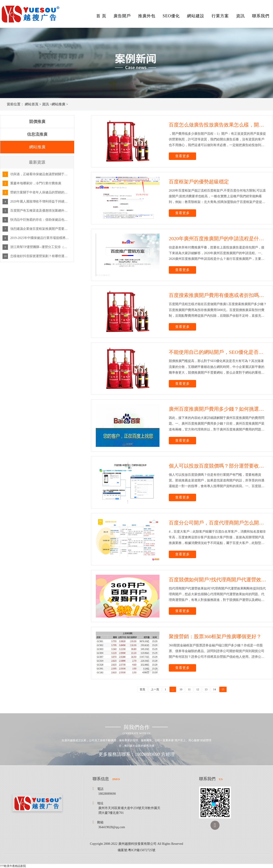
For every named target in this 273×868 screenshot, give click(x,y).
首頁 (142, 689)
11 (189, 689)
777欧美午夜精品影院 (13, 866)
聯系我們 (261, 16)
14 (215, 689)
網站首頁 (32, 104)
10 (181, 689)
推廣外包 (147, 16)
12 (198, 689)
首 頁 (101, 16)
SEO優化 (171, 16)
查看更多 (182, 156)
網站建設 (196, 16)
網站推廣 (58, 104)
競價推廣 (37, 121)
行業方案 (220, 16)
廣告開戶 (122, 16)
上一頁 (155, 689)
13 (206, 689)
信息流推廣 (37, 134)
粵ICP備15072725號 (142, 850)
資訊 (240, 16)
